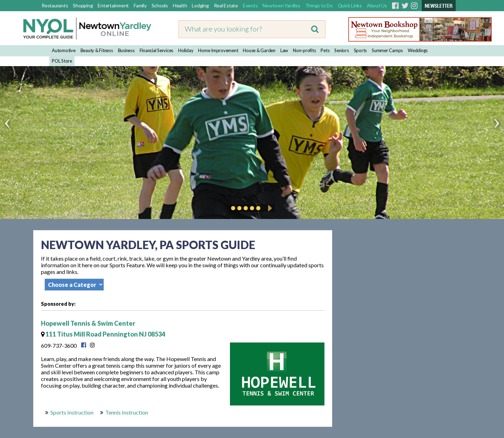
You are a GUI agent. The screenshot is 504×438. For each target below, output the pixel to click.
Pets (325, 50)
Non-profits (304, 50)
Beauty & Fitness (97, 50)
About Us (377, 5)
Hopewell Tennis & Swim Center (88, 323)
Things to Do (319, 5)
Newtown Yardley (281, 5)
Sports (360, 50)
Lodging (200, 5)
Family (140, 5)
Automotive (64, 50)
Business (126, 50)
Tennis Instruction (127, 412)
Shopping (83, 5)
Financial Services (157, 50)
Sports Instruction (72, 412)
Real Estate (226, 5)
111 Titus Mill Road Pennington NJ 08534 (103, 334)
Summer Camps (387, 50)
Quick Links (350, 5)
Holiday (186, 50)
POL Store (62, 61)
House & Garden (259, 50)
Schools (160, 5)
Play (269, 208)
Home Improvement (218, 50)
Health (180, 5)
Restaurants (55, 5)
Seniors (341, 50)
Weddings (418, 50)
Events (250, 5)
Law (284, 50)
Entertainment (113, 5)
